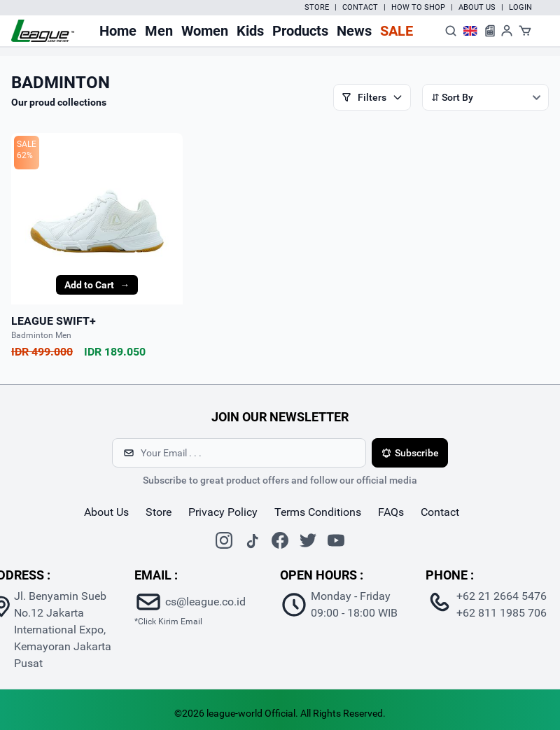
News (354, 31)
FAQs (391, 512)
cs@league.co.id (205, 602)
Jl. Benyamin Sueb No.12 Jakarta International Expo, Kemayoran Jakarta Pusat (63, 630)
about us (106, 512)
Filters (372, 97)
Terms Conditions (318, 512)
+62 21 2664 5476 (502, 596)
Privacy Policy (223, 512)
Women (205, 31)
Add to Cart (97, 285)
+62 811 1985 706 (502, 613)
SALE (27, 144)
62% (25, 155)
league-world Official (251, 713)
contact (440, 512)
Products (300, 31)
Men (159, 31)
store (159, 512)
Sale (397, 31)
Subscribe (410, 453)
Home (118, 31)
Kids (250, 31)
